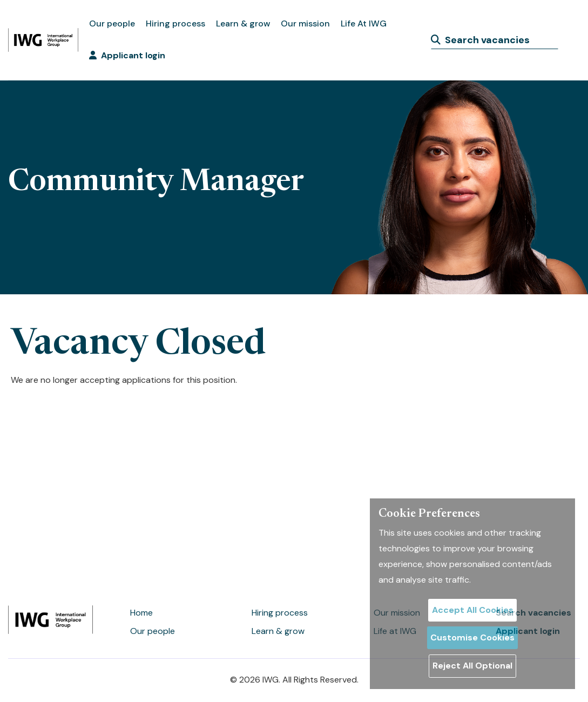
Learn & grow (243, 23)
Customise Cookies (472, 637)
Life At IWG (364, 23)
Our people (112, 23)
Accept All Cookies (473, 610)
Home (141, 613)
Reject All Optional (472, 666)
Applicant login (127, 55)
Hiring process (175, 23)
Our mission (305, 23)
